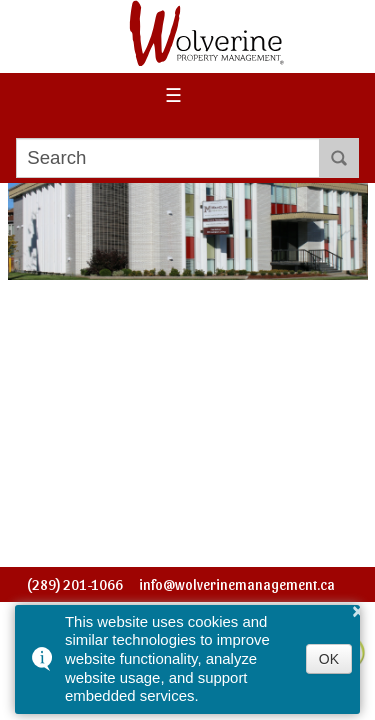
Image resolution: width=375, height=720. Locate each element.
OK (329, 659)
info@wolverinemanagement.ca (237, 584)
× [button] (358, 611)
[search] (167, 158)
